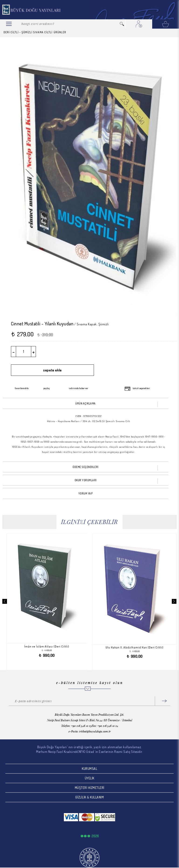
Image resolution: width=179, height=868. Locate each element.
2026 (95, 836)
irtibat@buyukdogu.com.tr (95, 731)
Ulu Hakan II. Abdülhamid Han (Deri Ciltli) (136, 647)
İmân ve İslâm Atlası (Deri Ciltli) (48, 646)
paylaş (46, 388)
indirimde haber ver (78, 388)
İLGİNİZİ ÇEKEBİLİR (89, 522)
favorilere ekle (22, 388)
